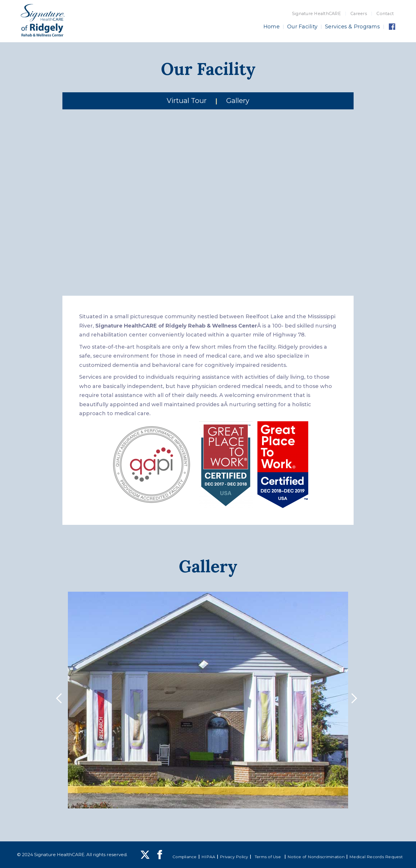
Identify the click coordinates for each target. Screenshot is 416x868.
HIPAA (208, 857)
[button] (61, 700)
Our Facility (302, 27)
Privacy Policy (234, 857)
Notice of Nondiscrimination (316, 857)
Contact (385, 14)
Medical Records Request (376, 857)
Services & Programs (352, 27)
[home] (43, 20)
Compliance (185, 857)
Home (272, 27)
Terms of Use (268, 857)
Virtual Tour (187, 101)
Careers (359, 14)
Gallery (238, 101)
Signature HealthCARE (316, 14)
